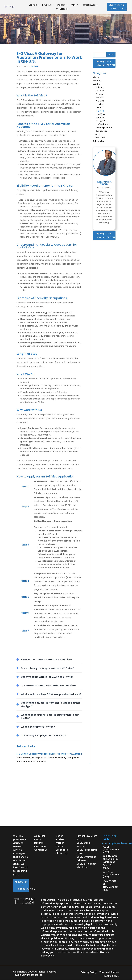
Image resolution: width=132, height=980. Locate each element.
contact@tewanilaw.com (117, 843)
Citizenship (62, 9)
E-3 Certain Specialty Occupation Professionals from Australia (49, 754)
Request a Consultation (119, 7)
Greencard (89, 5)
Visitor (33, 5)
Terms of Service (109, 972)
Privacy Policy (89, 972)
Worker (61, 5)
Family (74, 5)
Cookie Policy (111, 976)
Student (47, 5)
